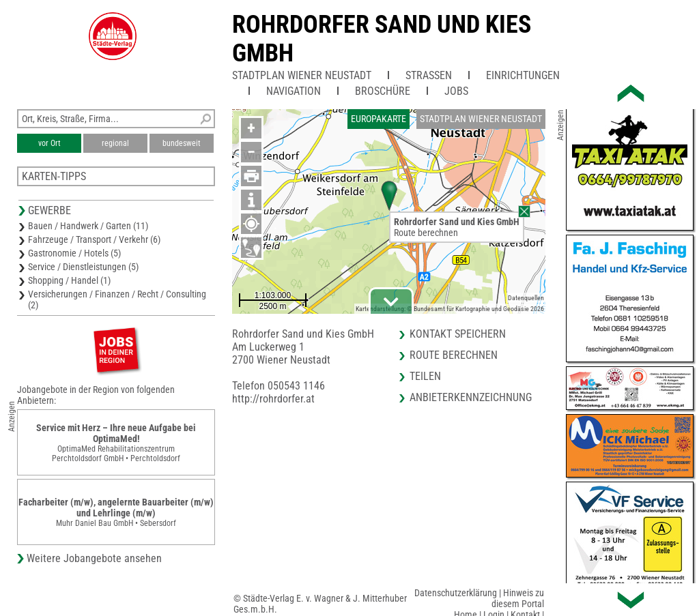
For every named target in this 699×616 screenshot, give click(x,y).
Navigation (294, 91)
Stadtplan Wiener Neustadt (302, 75)
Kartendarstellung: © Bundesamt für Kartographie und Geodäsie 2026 (450, 309)
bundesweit (182, 143)
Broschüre (383, 91)
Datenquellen (526, 298)
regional (115, 143)
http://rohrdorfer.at (273, 399)
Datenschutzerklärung (456, 593)
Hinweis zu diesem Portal (518, 598)
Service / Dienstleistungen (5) (83, 267)
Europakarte (379, 119)
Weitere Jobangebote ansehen (94, 558)
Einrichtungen (523, 75)
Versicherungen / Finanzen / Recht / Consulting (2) (117, 299)
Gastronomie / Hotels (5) (74, 253)
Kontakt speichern (458, 334)
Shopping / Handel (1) (69, 280)
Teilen (425, 376)
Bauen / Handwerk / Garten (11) (88, 226)
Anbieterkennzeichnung (471, 397)
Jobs (456, 91)
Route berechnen (426, 233)
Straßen (429, 75)
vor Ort (49, 143)
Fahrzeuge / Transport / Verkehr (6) (94, 239)
